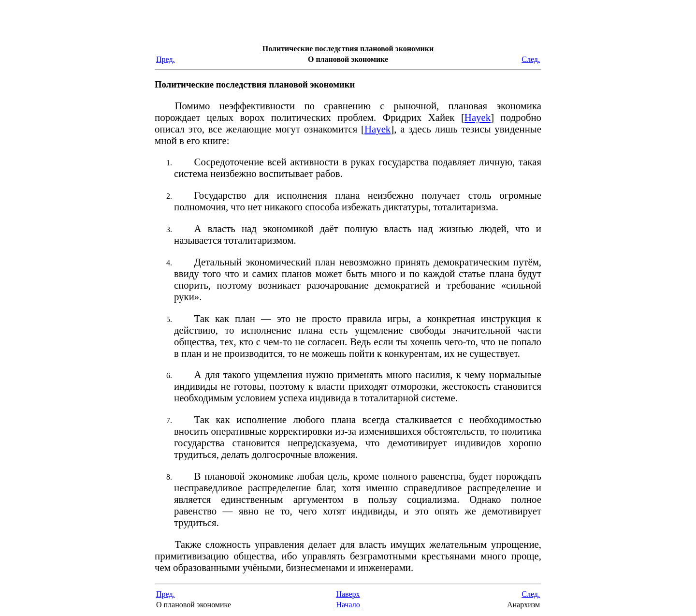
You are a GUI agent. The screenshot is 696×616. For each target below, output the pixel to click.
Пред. (166, 59)
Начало (348, 605)
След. (531, 59)
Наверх (348, 594)
